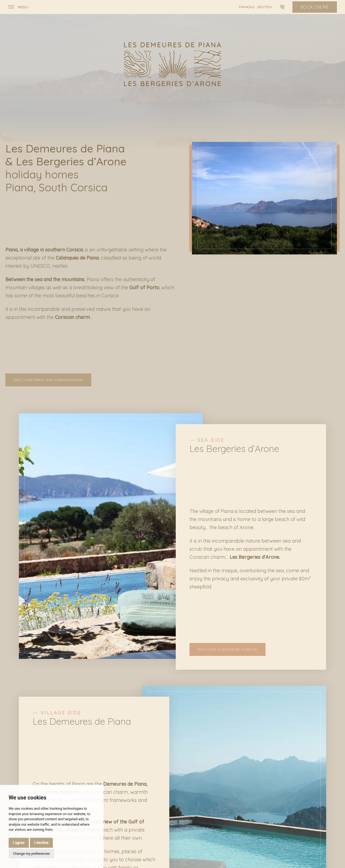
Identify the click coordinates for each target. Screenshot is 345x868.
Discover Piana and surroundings (48, 380)
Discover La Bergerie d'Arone (227, 649)
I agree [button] (19, 843)
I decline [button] (41, 843)
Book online (315, 7)
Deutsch (265, 7)
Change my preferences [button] (31, 854)
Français (246, 7)
